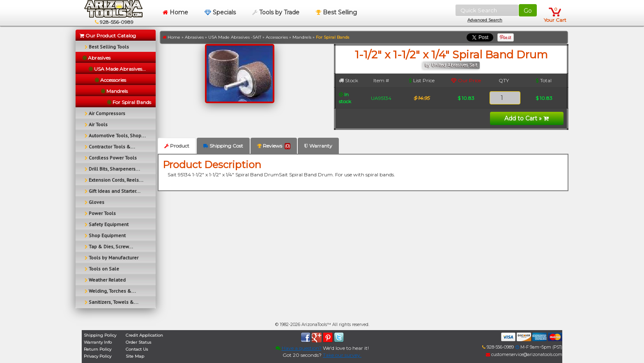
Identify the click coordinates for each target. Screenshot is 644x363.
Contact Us (137, 349)
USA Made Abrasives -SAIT (235, 37)
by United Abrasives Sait (451, 65)
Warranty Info (98, 342)
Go (528, 11)
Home (175, 12)
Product (177, 146)
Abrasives (194, 37)
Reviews (274, 146)
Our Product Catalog (108, 36)
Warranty (318, 146)
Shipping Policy (100, 335)
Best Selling (336, 12)
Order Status (138, 342)
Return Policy (98, 349)
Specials (220, 12)
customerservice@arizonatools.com (524, 355)
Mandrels (302, 37)
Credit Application (144, 335)
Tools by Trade (276, 12)
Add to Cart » (527, 118)
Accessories (277, 37)
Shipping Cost (223, 146)
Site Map (135, 356)
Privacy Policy (98, 356)
